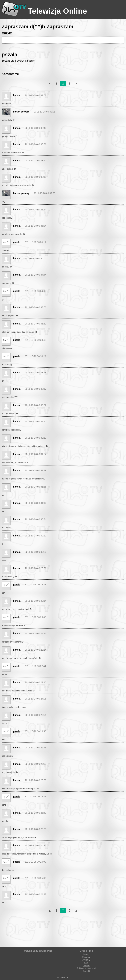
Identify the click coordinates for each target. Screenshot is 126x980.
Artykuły (86, 960)
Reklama (86, 957)
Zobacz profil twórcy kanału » (18, 61)
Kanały (86, 954)
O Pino (86, 965)
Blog (86, 963)
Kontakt (86, 971)
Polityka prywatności (86, 968)
